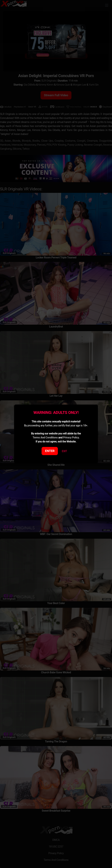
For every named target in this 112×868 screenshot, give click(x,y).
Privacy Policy (71, 438)
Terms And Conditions (45, 438)
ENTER (50, 451)
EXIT (64, 451)
